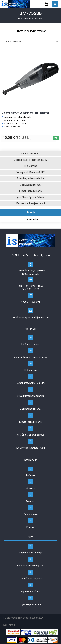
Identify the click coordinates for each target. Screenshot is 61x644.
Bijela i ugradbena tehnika (30, 178)
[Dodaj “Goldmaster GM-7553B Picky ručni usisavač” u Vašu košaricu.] (56, 138)
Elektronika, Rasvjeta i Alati (31, 203)
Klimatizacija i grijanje (30, 191)
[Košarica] (46, 3)
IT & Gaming (30, 166)
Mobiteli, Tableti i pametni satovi (30, 160)
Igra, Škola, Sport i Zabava (30, 197)
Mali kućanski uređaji (30, 185)
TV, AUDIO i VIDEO (31, 154)
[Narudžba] (30, 42)
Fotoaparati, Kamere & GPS (31, 172)
